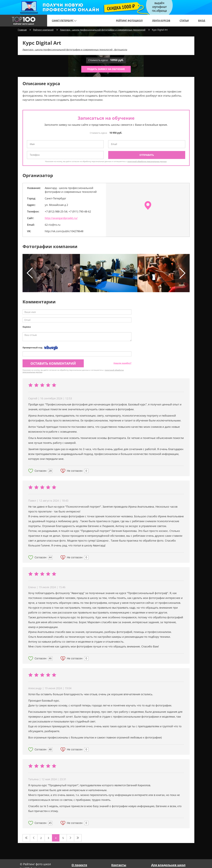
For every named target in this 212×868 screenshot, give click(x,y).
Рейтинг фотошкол (129, 21)
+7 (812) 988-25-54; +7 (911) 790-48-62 (68, 211)
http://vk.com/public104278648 (64, 231)
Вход (202, 21)
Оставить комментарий (53, 363)
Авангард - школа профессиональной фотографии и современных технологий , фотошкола (75, 50)
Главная (22, 30)
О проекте (79, 865)
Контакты (119, 865)
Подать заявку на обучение (106, 69)
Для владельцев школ (168, 865)
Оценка (27, 327)
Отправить (147, 155)
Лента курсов (161, 21)
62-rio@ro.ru (53, 225)
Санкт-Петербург (64, 21)
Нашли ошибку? (122, 363)
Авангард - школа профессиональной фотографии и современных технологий (103, 30)
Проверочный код (32, 348)
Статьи (184, 21)
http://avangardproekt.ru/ (61, 218)
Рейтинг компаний (43, 30)
